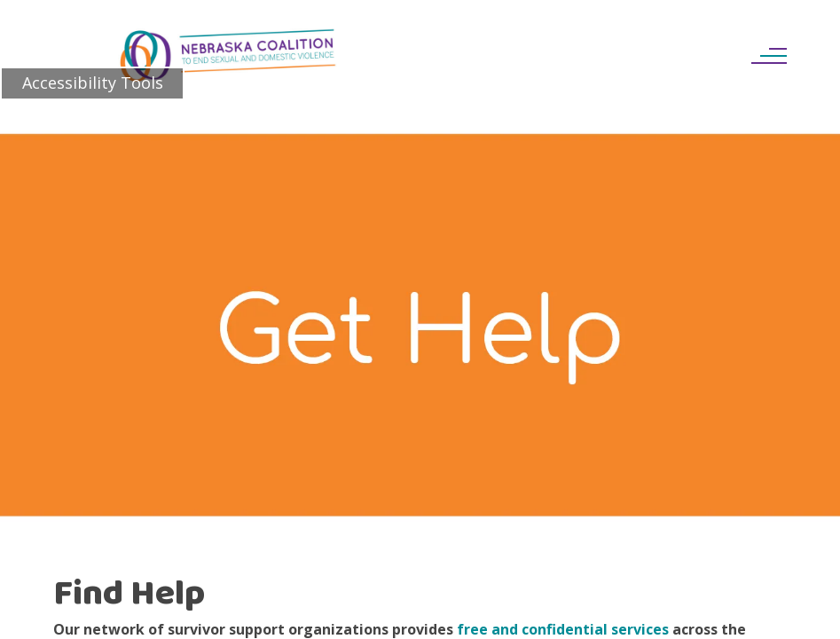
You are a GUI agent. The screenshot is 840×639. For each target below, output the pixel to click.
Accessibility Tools (93, 83)
